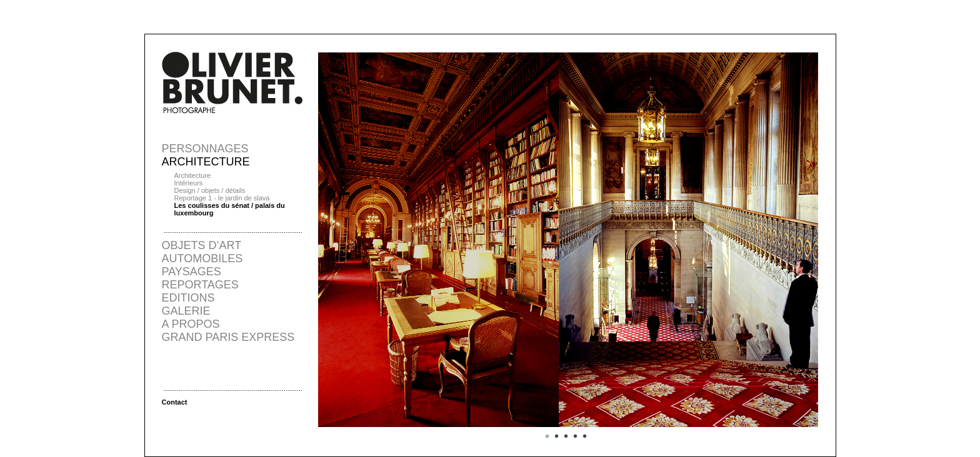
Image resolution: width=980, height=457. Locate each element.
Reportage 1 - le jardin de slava (222, 198)
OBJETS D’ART (202, 245)
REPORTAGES (200, 285)
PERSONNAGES (205, 149)
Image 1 (547, 436)
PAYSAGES (192, 272)
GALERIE (186, 311)
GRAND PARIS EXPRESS (228, 337)
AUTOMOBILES (202, 258)
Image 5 (585, 436)
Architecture (193, 175)
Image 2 (557, 436)
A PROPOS (191, 324)
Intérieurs (189, 183)
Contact (175, 402)
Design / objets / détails (210, 190)
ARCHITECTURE (206, 162)
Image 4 (576, 436)
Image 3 (566, 436)
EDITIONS (188, 298)
